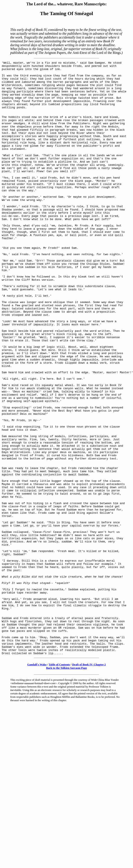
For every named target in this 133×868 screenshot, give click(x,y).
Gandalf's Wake (37, 783)
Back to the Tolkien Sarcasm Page (66, 787)
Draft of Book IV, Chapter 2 (89, 783)
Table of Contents (59, 783)
